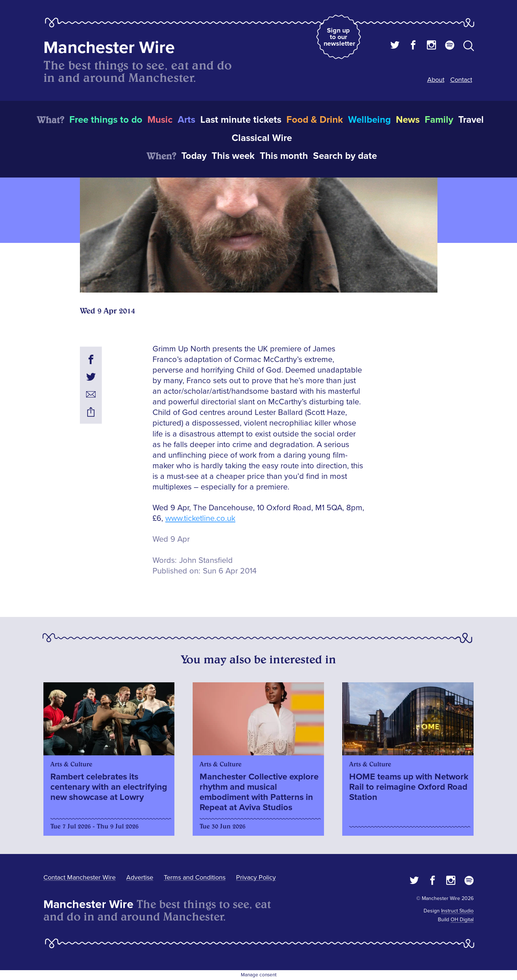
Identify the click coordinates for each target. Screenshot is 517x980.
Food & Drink (315, 120)
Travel (471, 120)
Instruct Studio (457, 911)
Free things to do (106, 120)
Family (439, 120)
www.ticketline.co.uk (200, 518)
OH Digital (462, 920)
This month (284, 156)
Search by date (345, 156)
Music (160, 120)
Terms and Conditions (195, 877)
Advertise (140, 877)
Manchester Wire (109, 48)
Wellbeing (369, 120)
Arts (186, 120)
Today (194, 156)
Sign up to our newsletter (339, 37)
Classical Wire (262, 138)
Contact (461, 80)
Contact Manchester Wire (80, 877)
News (408, 120)
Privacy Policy (256, 877)
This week (233, 156)
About (436, 80)
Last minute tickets (241, 120)
